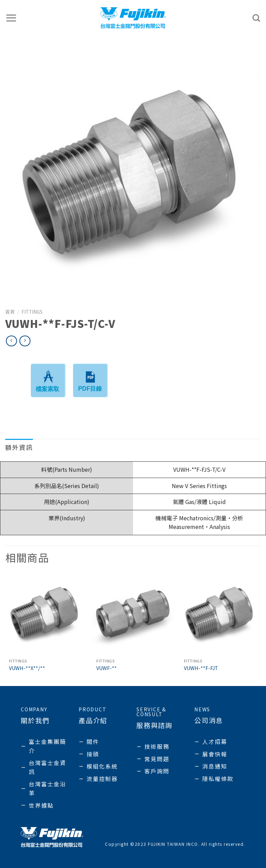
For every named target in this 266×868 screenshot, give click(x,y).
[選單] (11, 18)
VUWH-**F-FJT (201, 668)
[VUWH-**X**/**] (46, 614)
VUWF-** (107, 668)
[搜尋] (257, 18)
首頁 (10, 312)
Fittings (32, 312)
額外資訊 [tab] (19, 447)
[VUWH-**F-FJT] (220, 614)
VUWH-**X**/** (27, 668)
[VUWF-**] (133, 614)
